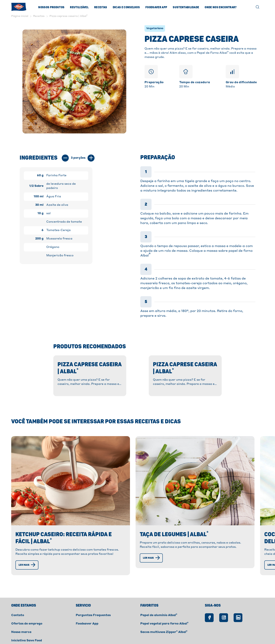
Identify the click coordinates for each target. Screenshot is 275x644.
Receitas (101, 7)
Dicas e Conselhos (126, 7)
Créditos (149, 633)
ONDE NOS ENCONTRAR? (221, 7)
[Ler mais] (28, 545)
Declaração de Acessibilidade (115, 633)
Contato (18, 595)
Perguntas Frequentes (93, 595)
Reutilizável (79, 7)
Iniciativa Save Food (27, 620)
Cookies (58, 633)
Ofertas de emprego (27, 603)
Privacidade (80, 633)
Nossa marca (21, 612)
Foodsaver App (156, 7)
